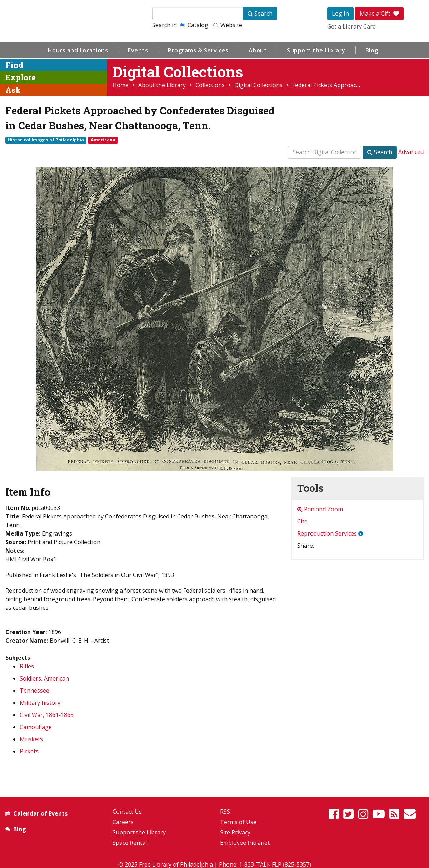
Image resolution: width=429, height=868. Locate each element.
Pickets (29, 751)
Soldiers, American (44, 678)
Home (121, 85)
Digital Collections (258, 85)
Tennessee (34, 691)
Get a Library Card (351, 26)
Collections (210, 85)
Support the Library (316, 50)
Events (138, 50)
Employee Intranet (245, 843)
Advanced (411, 152)
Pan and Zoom (320, 509)
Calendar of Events (40, 813)
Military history (40, 703)
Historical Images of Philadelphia (46, 140)
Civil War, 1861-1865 (47, 715)
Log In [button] (340, 14)
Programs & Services (198, 50)
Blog (372, 50)
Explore (21, 77)
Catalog (194, 25)
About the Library (162, 85)
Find (14, 65)
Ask (13, 90)
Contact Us (127, 812)
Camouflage (36, 727)
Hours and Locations (78, 50)
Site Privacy (235, 832)
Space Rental (130, 843)
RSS (225, 812)
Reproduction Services (327, 533)
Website (228, 25)
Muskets (31, 739)
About (258, 50)
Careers (123, 822)
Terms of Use (238, 822)
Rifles (27, 666)
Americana (103, 140)
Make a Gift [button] (379, 14)
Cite (302, 521)
